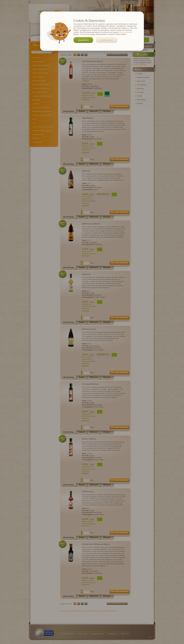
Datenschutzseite (126, 32)
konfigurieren (107, 40)
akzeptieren (83, 40)
